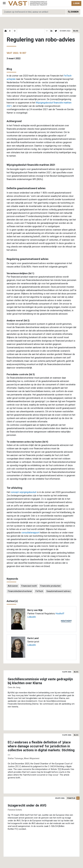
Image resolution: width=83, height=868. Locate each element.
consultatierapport (30, 533)
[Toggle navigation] (4, 3)
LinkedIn (32, 617)
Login (76, 3)
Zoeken (73, 12)
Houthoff (60, 614)
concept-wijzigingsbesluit (24, 492)
